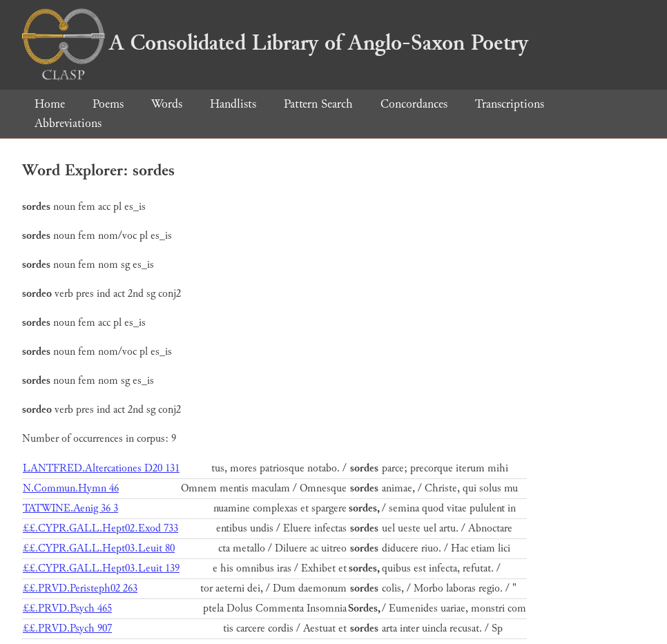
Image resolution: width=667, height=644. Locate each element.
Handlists (233, 104)
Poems (108, 104)
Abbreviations (68, 123)
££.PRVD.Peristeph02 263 (80, 588)
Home (50, 104)
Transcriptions (510, 104)
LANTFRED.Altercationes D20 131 (101, 468)
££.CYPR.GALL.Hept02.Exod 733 (100, 528)
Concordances (414, 104)
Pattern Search (318, 104)
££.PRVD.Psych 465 (67, 608)
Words (167, 104)
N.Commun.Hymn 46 (71, 488)
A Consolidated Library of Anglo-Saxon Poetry (275, 43)
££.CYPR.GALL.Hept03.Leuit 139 (101, 568)
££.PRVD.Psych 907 (67, 628)
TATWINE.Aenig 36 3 (70, 508)
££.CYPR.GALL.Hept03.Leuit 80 (99, 548)
